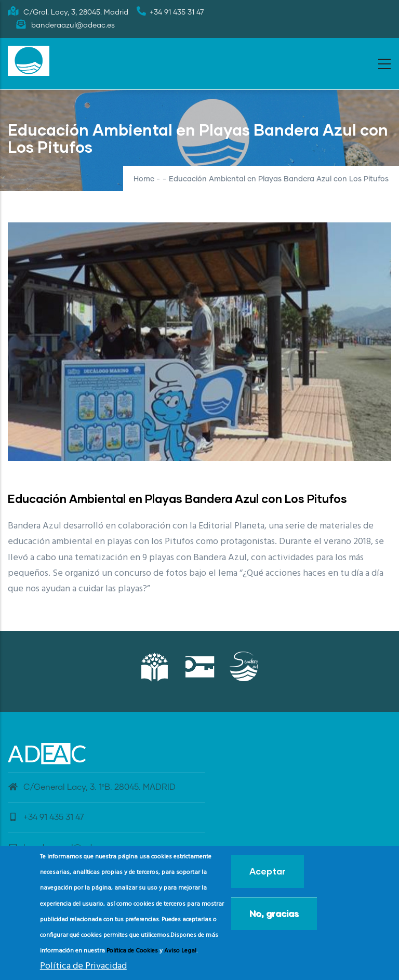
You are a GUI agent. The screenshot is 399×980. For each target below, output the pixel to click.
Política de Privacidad (83, 966)
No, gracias (274, 913)
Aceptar (268, 871)
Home (144, 179)
